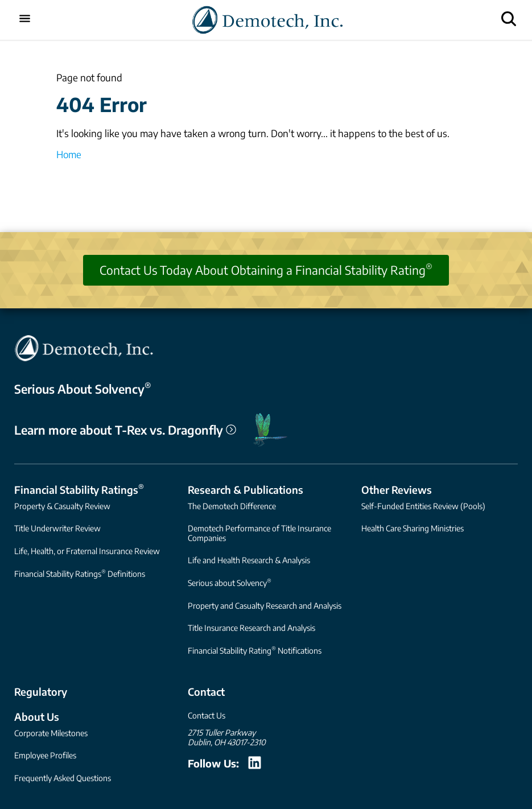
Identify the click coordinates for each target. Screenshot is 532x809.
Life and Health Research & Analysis (249, 560)
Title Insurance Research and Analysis (251, 628)
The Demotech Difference (232, 506)
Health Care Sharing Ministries (413, 528)
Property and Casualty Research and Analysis (265, 606)
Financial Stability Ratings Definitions (80, 573)
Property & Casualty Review (62, 506)
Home (69, 154)
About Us (37, 717)
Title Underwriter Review (57, 528)
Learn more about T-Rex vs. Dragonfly (125, 430)
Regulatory (41, 692)
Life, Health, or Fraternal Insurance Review (87, 551)
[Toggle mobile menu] (25, 20)
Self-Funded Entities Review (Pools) (423, 506)
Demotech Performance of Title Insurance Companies (259, 533)
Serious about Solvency (230, 582)
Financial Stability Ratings (79, 489)
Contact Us (207, 715)
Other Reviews (397, 490)
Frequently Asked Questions (63, 778)
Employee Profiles (45, 755)
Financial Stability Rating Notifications (255, 650)
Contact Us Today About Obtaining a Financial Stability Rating (266, 269)
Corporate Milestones (51, 733)
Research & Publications (246, 490)
